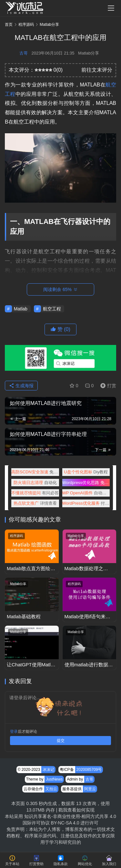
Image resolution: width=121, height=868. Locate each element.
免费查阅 (86, 483)
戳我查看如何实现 (76, 810)
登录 (14, 732)
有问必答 (35, 493)
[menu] (111, 8)
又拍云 (51, 789)
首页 (9, 25)
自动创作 (86, 493)
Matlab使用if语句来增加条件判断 (88, 617)
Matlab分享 (89, 53)
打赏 (107, 386)
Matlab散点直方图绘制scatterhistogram (31, 569)
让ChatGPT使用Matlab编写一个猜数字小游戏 (31, 665)
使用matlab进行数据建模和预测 (89, 665)
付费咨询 (86, 503)
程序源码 (16, 536)
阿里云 (90, 789)
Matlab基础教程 (24, 616)
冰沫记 (48, 770)
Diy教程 (86, 472)
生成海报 (21, 386)
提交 (61, 741)
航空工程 (52, 309)
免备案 (35, 472)
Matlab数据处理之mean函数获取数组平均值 (88, 569)
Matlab (21, 309)
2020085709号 (89, 770)
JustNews (54, 779)
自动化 (35, 483)
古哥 (24, 53)
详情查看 (35, 503)
